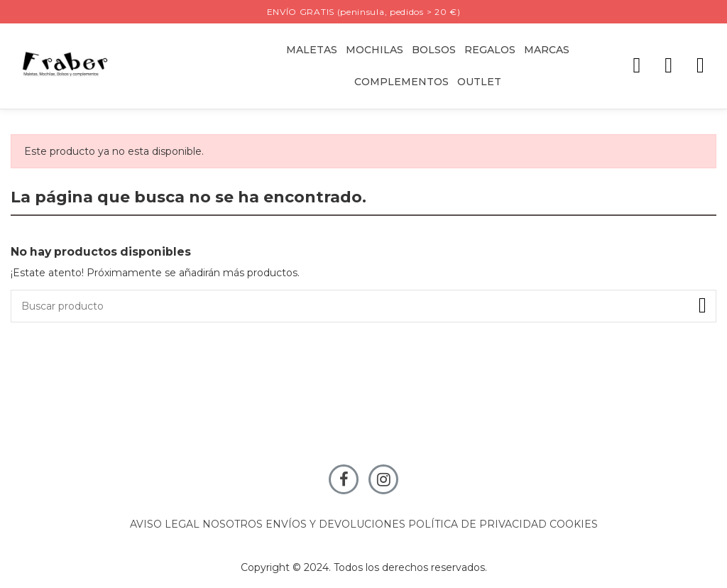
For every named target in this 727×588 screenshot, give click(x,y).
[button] (490, 50)
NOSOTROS (233, 524)
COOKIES (574, 524)
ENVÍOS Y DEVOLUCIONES (335, 524)
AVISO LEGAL (165, 524)
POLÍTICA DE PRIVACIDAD (477, 524)
